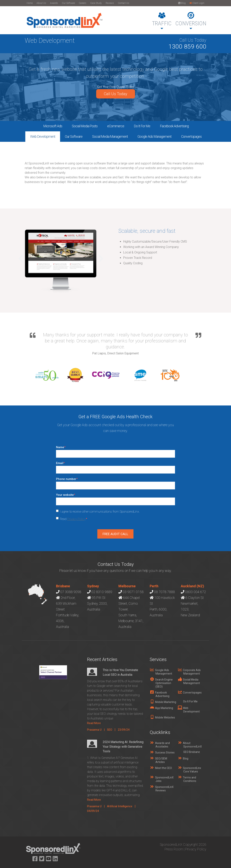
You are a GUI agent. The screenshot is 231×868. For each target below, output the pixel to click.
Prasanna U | (97, 730)
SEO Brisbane (192, 752)
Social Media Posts (85, 126)
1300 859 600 (187, 46)
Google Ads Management (155, 136)
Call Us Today (116, 94)
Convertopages (191, 136)
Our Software (68, 3)
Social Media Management (110, 136)
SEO (110, 730)
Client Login (197, 3)
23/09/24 (124, 730)
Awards (54, 3)
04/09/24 (93, 811)
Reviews (110, 3)
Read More (94, 723)
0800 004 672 (195, 592)
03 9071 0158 (133, 592)
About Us (41, 3)
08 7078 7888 (164, 592)
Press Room (174, 849)
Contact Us (124, 3)
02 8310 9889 (102, 592)
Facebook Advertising (174, 126)
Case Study (96, 3)
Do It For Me (142, 126)
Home (30, 3)
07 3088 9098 (71, 592)
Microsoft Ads (53, 126)
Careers (83, 3)
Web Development (43, 136)
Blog (182, 3)
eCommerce (116, 126)
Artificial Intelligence (120, 806)
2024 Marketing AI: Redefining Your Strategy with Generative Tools (123, 747)
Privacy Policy (76, 519)
